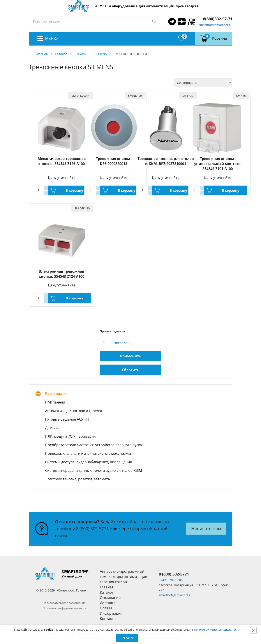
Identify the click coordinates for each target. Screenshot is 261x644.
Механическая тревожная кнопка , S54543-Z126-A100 (62, 161)
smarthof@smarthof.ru (215, 25)
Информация (111, 613)
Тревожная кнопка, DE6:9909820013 (114, 161)
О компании (110, 598)
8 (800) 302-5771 (92, 529)
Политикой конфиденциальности (217, 630)
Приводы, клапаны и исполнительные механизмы (88, 453)
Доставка (108, 603)
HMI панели (55, 402)
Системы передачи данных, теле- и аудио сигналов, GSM (93, 470)
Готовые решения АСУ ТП (67, 419)
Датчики (52, 428)
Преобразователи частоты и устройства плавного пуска (93, 445)
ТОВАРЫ (80, 54)
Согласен (127, 638)
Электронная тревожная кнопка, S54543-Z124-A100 (62, 274)
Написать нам (206, 529)
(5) (122, 343)
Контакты (108, 619)
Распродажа (56, 394)
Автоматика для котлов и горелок (74, 411)
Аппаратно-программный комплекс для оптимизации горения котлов (123, 577)
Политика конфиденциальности (64, 608)
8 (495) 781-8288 (171, 580)
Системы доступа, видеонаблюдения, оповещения (88, 462)
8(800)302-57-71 (218, 19)
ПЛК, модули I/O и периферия (70, 436)
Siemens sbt (120, 343)
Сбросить (131, 370)
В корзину (74, 190)
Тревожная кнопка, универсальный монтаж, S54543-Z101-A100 (218, 164)
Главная (42, 54)
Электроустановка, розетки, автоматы (78, 479)
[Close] (253, 630)
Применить (131, 356)
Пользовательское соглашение (64, 603)
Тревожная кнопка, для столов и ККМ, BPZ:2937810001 (166, 161)
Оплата (106, 608)
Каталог (61, 54)
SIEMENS (100, 54)
